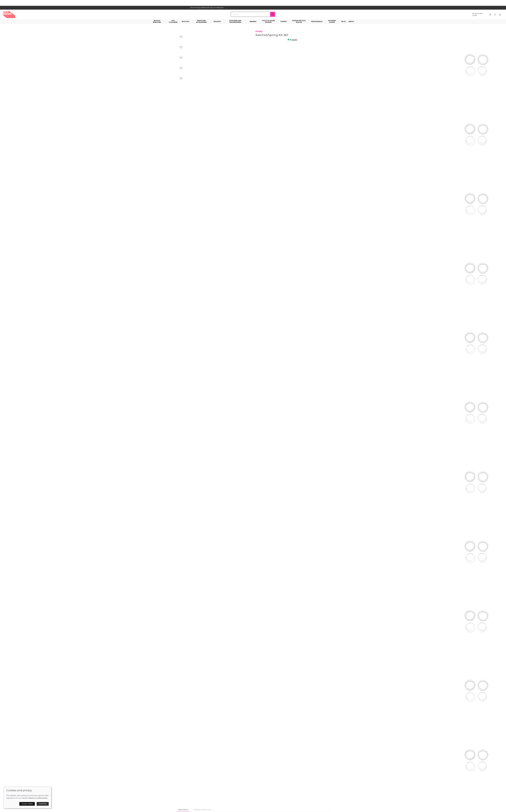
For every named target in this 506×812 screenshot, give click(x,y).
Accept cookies (27, 804)
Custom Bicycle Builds (299, 22)
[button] (495, 15)
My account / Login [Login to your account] (478, 15)
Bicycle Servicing (157, 22)
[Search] (253, 14)
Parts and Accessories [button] (201, 22)
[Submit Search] (273, 14)
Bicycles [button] (186, 22)
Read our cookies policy (38, 798)
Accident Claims (332, 22)
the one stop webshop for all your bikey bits (253, 8)
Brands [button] (253, 22)
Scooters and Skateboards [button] (235, 22)
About (351, 22)
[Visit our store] (490, 15)
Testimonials (317, 22)
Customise (43, 804)
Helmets (217, 22)
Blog (344, 22)
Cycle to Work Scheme (268, 22)
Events (284, 22)
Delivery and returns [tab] (202, 810)
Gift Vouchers (173, 22)
